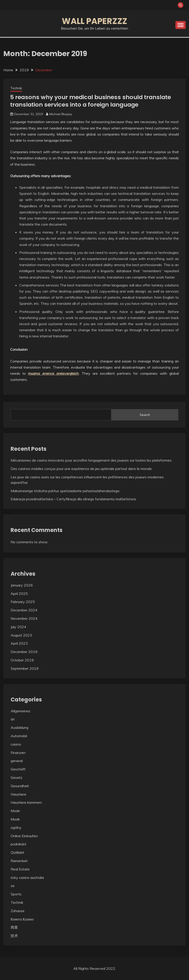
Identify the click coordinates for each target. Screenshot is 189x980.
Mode (15, 811)
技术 (14, 935)
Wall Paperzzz (94, 21)
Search (145, 415)
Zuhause (18, 911)
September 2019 (25, 668)
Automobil (19, 736)
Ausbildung (19, 727)
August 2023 (21, 635)
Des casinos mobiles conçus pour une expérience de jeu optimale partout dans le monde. (81, 468)
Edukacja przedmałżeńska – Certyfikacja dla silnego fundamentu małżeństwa (73, 499)
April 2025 (19, 593)
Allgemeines (20, 711)
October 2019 (22, 660)
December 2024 (24, 610)
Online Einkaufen (24, 836)
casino (16, 744)
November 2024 (24, 618)
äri (13, 719)
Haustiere (18, 794)
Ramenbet (19, 861)
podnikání (18, 844)
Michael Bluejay (61, 114)
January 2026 (22, 585)
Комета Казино (22, 919)
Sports (16, 894)
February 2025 (23, 602)
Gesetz (17, 777)
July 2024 (18, 627)
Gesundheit (20, 786)
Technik (16, 88)
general (17, 761)
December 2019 (24, 651)
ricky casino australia (27, 877)
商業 (14, 927)
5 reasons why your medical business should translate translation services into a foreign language (93, 101)
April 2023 (19, 643)
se (13, 886)
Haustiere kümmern (26, 802)
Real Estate (20, 869)
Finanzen (18, 752)
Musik (15, 819)
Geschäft (18, 769)
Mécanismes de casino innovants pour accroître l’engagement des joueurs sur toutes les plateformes (91, 460)
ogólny (16, 827)
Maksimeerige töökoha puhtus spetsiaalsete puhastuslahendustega (65, 491)
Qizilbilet (17, 852)
